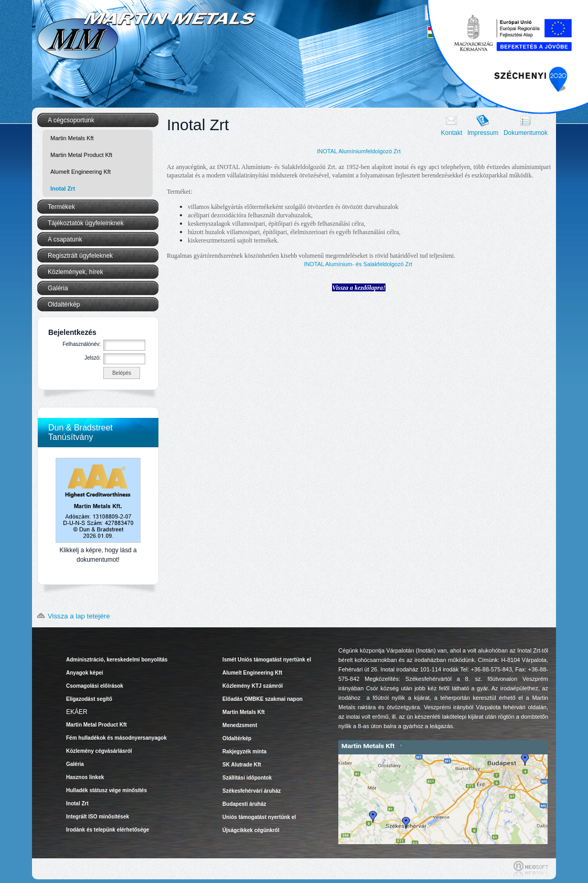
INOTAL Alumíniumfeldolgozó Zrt (359, 151)
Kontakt (452, 133)
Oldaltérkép (64, 304)
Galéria (58, 288)
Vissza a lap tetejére (71, 616)
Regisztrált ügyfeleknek (80, 256)
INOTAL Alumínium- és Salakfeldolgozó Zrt (358, 264)
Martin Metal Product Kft (81, 155)
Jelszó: (93, 358)
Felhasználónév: (82, 344)
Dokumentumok (526, 133)
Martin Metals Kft (72, 138)
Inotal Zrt (63, 188)
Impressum (483, 133)
